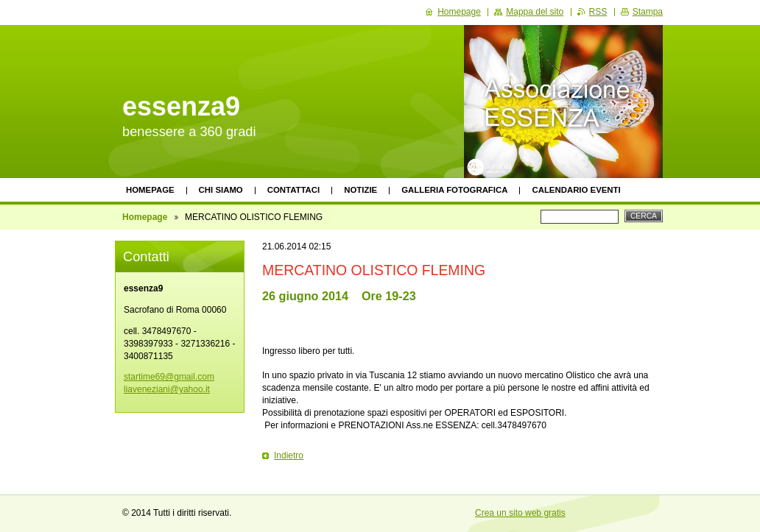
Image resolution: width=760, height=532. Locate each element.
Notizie (360, 190)
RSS (598, 12)
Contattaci (294, 190)
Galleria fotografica (454, 190)
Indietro (289, 455)
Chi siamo (221, 190)
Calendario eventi (576, 190)
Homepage (150, 190)
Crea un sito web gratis (520, 513)
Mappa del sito (535, 12)
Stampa (648, 12)
